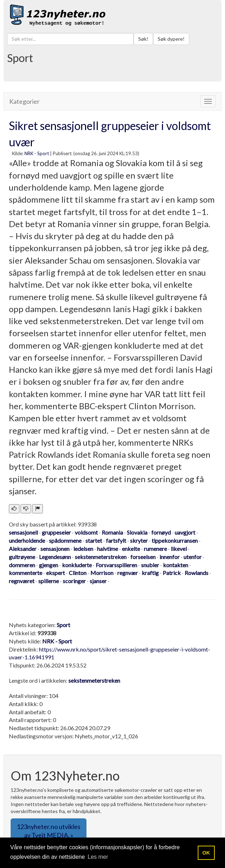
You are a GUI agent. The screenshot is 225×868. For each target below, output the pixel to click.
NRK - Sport (37, 153)
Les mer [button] (98, 857)
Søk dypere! (171, 39)
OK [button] (206, 853)
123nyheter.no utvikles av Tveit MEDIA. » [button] (49, 831)
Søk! (143, 39)
